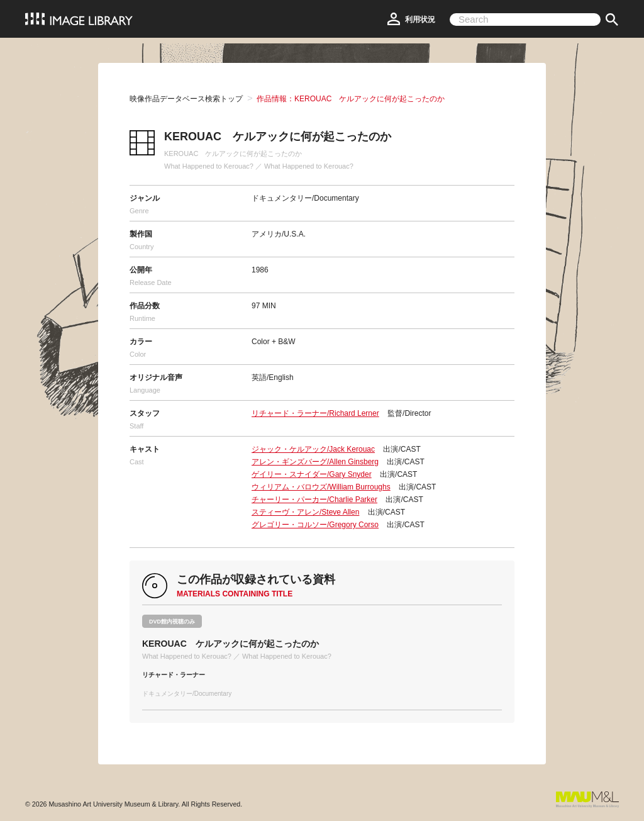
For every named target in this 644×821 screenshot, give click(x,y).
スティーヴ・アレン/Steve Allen (305, 512)
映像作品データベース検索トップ (186, 99)
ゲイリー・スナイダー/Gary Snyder (312, 474)
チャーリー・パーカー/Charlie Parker (314, 500)
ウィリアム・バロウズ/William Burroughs (321, 487)
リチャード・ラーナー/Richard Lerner (315, 413)
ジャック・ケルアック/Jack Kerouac (313, 449)
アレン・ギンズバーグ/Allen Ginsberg (315, 462)
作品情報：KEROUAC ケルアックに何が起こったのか (351, 99)
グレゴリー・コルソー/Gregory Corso (315, 525)
